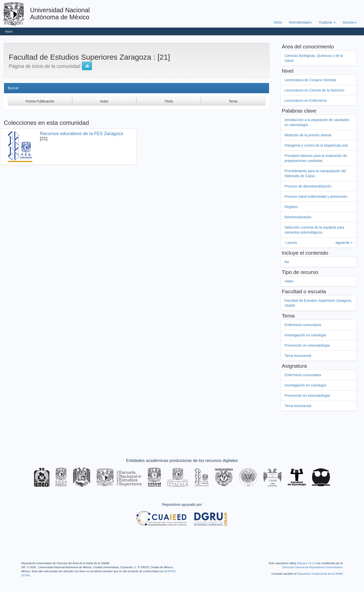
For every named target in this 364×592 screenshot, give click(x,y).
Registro (292, 207)
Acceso (350, 22)
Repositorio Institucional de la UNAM (320, 574)
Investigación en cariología (306, 335)
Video (290, 281)
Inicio (278, 22)
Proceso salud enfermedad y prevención (317, 196)
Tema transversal (298, 356)
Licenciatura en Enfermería (306, 101)
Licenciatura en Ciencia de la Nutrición (315, 90)
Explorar (327, 22)
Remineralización (298, 217)
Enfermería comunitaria (303, 325)
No (287, 262)
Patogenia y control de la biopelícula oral (317, 145)
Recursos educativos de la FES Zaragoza (81, 134)
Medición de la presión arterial (309, 135)
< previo (291, 243)
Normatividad (301, 22)
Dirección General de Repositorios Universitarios (313, 567)
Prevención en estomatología (308, 345)
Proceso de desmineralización (309, 186)
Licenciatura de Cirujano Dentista (311, 80)
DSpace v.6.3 (305, 563)
